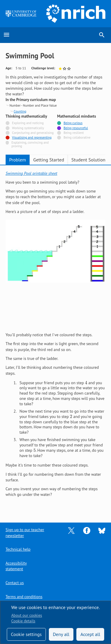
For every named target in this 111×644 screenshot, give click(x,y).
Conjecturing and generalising (33, 133)
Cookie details (23, 621)
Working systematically (28, 128)
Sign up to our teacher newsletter (25, 532)
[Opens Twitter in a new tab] (71, 530)
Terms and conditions (24, 597)
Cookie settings (26, 634)
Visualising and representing (32, 138)
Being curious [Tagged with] (73, 123)
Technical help (18, 549)
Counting (20, 111)
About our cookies (27, 615)
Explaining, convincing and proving (30, 144)
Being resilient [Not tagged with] (74, 133)
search (102, 35)
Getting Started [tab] (49, 160)
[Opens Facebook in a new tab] (87, 530)
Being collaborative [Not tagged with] (77, 138)
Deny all (61, 634)
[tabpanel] (56, 340)
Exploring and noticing (28, 123)
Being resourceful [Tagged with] (76, 128)
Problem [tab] (18, 160)
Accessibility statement (16, 566)
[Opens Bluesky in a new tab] (102, 530)
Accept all (90, 634)
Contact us (15, 583)
